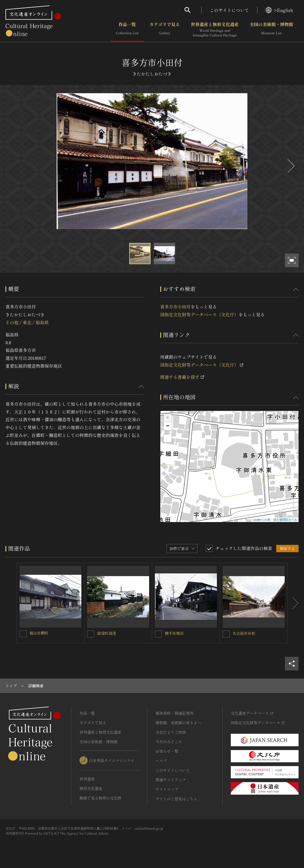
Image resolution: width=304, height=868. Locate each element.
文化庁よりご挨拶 (171, 732)
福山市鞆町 (39, 633)
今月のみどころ (169, 742)
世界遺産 (87, 779)
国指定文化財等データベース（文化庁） (199, 314)
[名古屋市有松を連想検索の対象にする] (226, 634)
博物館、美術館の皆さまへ (178, 723)
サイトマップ (167, 789)
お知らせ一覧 (167, 751)
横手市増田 (174, 633)
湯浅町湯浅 (106, 633)
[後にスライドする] (290, 166)
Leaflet (257, 520)
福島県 (42, 322)
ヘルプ (161, 761)
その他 (12, 322)
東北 (27, 322)
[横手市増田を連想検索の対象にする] (158, 634)
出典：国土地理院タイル (281, 520)
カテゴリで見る (165, 30)
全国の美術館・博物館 (271, 30)
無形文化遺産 (91, 788)
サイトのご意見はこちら (176, 799)
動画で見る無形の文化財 (100, 798)
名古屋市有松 (244, 633)
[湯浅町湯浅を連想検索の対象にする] (91, 634)
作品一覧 (127, 30)
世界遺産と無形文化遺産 (215, 30)
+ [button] (168, 418)
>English (279, 10)
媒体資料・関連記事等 (174, 713)
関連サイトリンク (171, 780)
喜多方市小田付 (176, 307)
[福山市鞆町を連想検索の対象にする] (23, 634)
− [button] (168, 426)
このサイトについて (229, 10)
